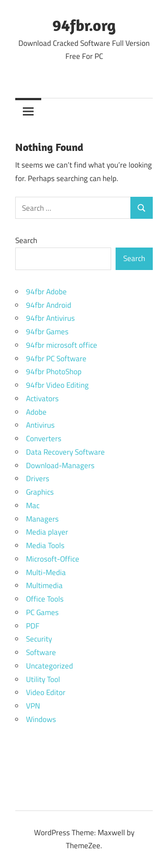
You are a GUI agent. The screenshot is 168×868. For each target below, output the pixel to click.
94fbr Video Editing (57, 385)
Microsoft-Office (53, 559)
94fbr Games (47, 332)
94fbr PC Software (56, 359)
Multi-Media (46, 572)
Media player (47, 532)
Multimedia (44, 585)
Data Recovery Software (65, 452)
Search (26, 240)
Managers (42, 519)
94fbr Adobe (46, 292)
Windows (41, 719)
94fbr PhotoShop (54, 372)
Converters (44, 438)
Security (39, 639)
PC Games (42, 612)
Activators (42, 399)
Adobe (36, 412)
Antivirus (40, 425)
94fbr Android (49, 305)
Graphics (40, 492)
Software (41, 652)
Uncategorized (50, 666)
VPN (33, 706)
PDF (33, 626)
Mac (33, 505)
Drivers (38, 478)
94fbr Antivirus (50, 318)
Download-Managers (60, 465)
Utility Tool (43, 679)
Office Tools (45, 599)
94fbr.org (84, 25)
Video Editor (46, 692)
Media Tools (45, 545)
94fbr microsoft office (62, 345)
